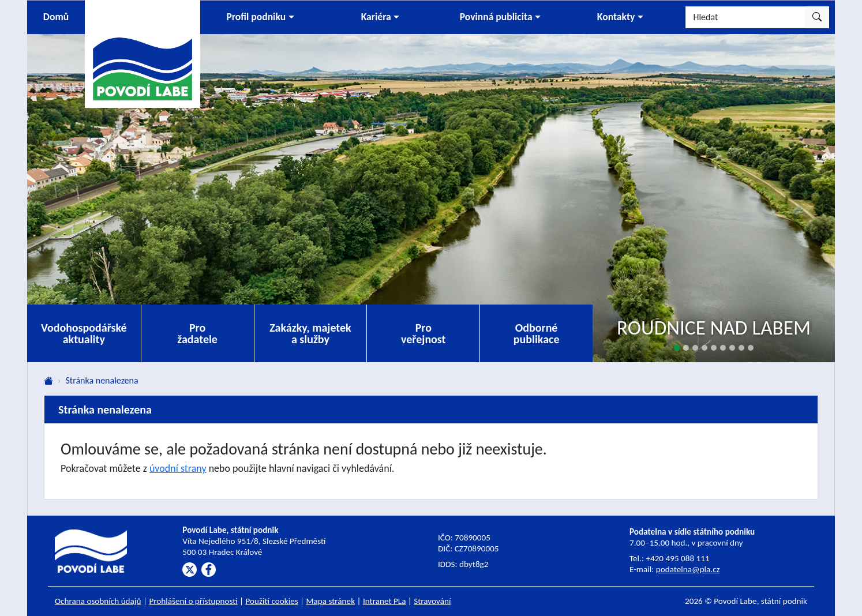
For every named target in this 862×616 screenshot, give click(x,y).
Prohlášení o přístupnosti (193, 601)
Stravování (432, 601)
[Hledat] (745, 17)
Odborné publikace (537, 333)
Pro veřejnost (423, 333)
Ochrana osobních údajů (98, 601)
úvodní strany (178, 468)
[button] (260, 17)
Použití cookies (272, 601)
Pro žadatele (197, 333)
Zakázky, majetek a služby (310, 333)
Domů (56, 17)
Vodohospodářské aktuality (84, 333)
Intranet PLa (385, 601)
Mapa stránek (331, 601)
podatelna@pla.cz (688, 569)
